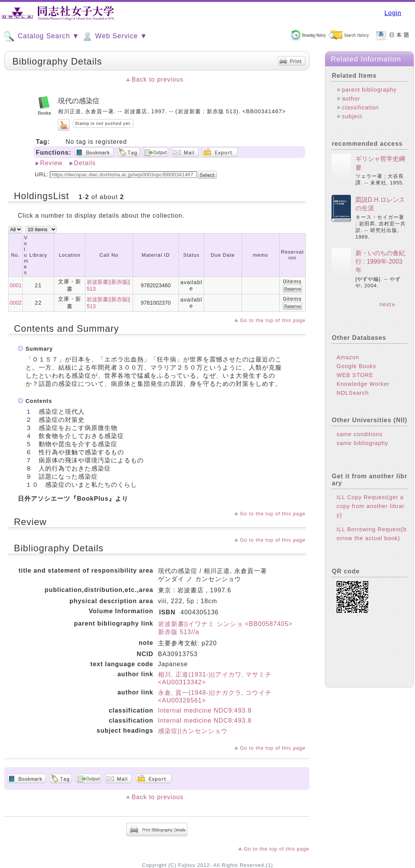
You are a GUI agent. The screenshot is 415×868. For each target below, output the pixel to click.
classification (361, 107)
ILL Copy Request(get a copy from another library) (371, 506)
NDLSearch (353, 393)
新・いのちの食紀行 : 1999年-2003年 (380, 262)
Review (51, 163)
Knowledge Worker (363, 384)
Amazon (348, 357)
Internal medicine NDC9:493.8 (205, 710)
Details (85, 163)
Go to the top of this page (273, 320)
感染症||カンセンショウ (193, 731)
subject (352, 116)
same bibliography (362, 443)
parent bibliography (369, 90)
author (351, 99)
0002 (16, 303)
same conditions (360, 434)
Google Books (356, 366)
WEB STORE (355, 375)
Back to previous (158, 79)
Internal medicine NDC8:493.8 (205, 720)
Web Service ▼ (114, 36)
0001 (16, 285)
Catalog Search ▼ (41, 36)
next (385, 304)
